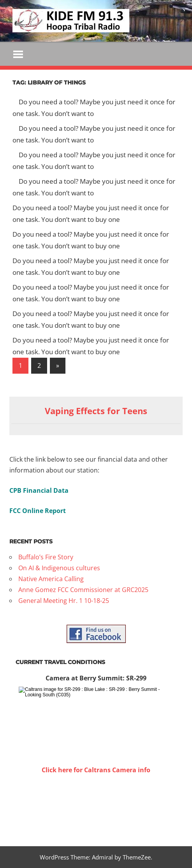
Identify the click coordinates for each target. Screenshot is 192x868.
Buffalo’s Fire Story (46, 557)
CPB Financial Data (39, 490)
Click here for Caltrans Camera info (96, 770)
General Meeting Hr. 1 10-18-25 (64, 601)
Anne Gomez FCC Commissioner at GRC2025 (83, 590)
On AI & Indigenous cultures (59, 568)
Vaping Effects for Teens (96, 411)
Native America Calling (51, 579)
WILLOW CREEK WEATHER (96, 805)
